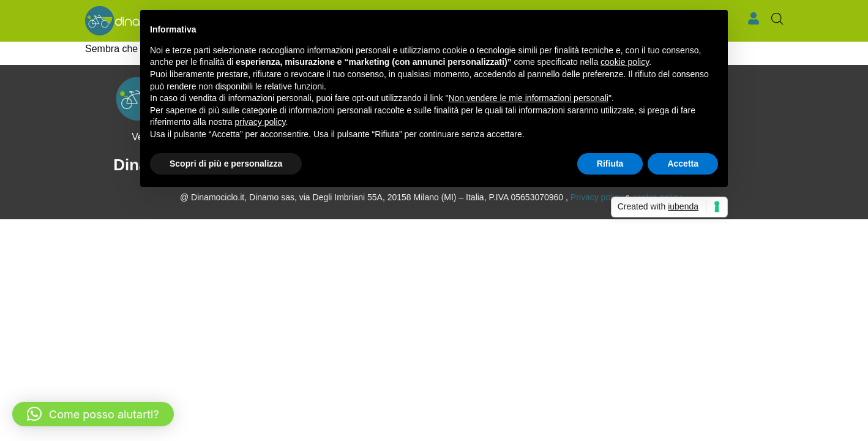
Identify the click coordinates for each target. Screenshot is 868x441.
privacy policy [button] (260, 122)
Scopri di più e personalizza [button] (226, 164)
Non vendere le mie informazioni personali (528, 98)
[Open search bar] (777, 19)
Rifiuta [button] (610, 164)
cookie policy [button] (625, 62)
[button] (93, 414)
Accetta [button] (683, 164)
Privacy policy (597, 197)
